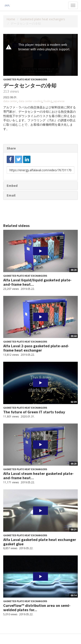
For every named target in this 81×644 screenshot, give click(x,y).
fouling (48, 101)
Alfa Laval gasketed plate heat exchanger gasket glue (40, 542)
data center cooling (30, 101)
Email (11, 195)
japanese (59, 101)
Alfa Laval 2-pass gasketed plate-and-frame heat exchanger (36, 348)
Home (11, 19)
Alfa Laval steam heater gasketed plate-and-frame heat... (38, 476)
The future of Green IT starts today (34, 412)
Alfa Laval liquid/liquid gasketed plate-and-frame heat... (37, 282)
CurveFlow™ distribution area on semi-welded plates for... (37, 608)
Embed (12, 186)
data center (10, 101)
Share (11, 148)
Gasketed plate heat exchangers (43, 19)
